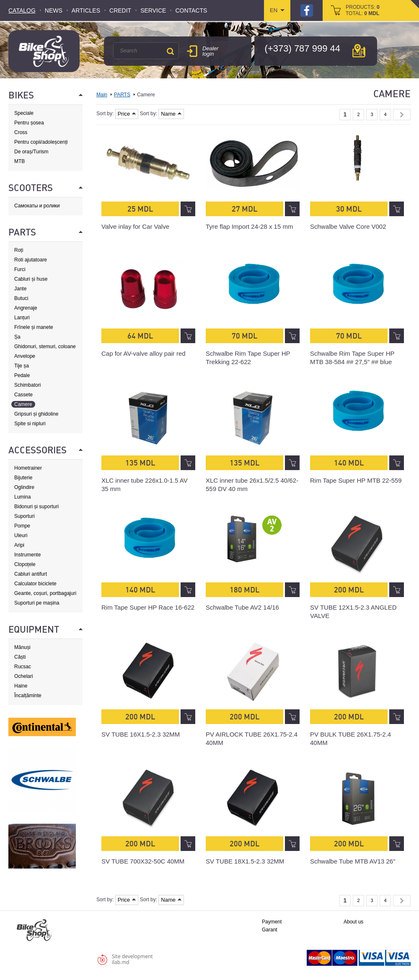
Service (153, 10)
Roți (19, 250)
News (54, 10)
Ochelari (24, 676)
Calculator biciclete (35, 584)
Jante (20, 289)
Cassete (23, 395)
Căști (20, 657)
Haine (21, 686)
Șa (17, 337)
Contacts (191, 10)
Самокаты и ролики (37, 206)
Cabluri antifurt (31, 574)
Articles (86, 10)
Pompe (22, 526)
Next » (402, 115)
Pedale (22, 375)
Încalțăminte (28, 696)
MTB (19, 161)
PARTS (122, 95)
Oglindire (24, 487)
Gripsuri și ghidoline (36, 414)
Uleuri (21, 535)
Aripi (19, 545)
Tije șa (22, 366)
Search (170, 51)
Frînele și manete (34, 327)
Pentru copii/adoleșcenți (41, 142)
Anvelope (25, 356)
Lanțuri (22, 318)
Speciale (24, 113)
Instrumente (27, 555)
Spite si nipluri (30, 424)
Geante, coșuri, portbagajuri (45, 593)
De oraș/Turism (31, 152)
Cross (21, 132)
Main (102, 95)
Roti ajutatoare (31, 260)
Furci (20, 269)
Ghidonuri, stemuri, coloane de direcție (45, 347)
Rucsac (23, 667)
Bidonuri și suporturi (36, 507)
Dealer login (210, 51)
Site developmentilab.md (132, 959)
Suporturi (25, 516)
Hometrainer (28, 468)
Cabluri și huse (31, 279)
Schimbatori (27, 385)
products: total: (363, 10)
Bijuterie (23, 478)
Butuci (21, 298)
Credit (120, 10)
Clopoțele (25, 564)
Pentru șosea (29, 123)
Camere (23, 404)
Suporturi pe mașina (37, 603)
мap (359, 51)
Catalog (22, 10)
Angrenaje (26, 308)
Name (171, 114)
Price (127, 114)
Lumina (22, 497)
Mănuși (22, 647)
